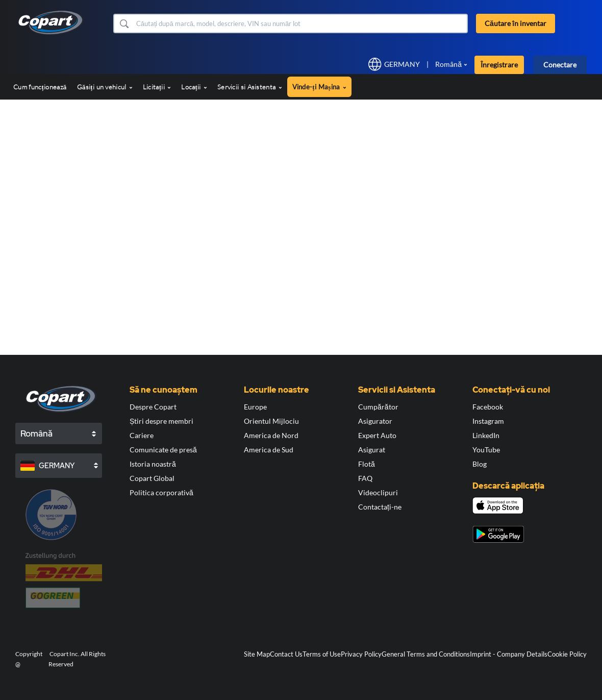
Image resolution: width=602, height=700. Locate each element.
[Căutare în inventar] (301, 23)
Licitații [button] (157, 87)
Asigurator (375, 421)
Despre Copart (153, 407)
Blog (480, 464)
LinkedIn (486, 435)
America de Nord (271, 435)
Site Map (257, 654)
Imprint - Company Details (509, 654)
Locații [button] (194, 87)
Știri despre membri (161, 421)
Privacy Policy (361, 654)
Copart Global (152, 478)
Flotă (367, 464)
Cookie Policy (567, 654)
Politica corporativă (161, 492)
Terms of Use (322, 654)
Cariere (142, 435)
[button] (124, 23)
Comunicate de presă (163, 450)
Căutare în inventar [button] (516, 23)
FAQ (365, 478)
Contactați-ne (380, 507)
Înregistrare (499, 65)
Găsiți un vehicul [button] (105, 87)
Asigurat (372, 450)
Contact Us (286, 654)
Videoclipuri (378, 492)
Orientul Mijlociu (271, 421)
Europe (255, 407)
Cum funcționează (40, 87)
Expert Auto (377, 435)
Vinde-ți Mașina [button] (319, 87)
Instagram (488, 421)
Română (448, 64)
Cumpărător (378, 407)
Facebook (488, 407)
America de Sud (269, 450)
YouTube (486, 450)
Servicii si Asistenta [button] (250, 87)
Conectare (560, 65)
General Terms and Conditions (426, 654)
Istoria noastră (153, 464)
